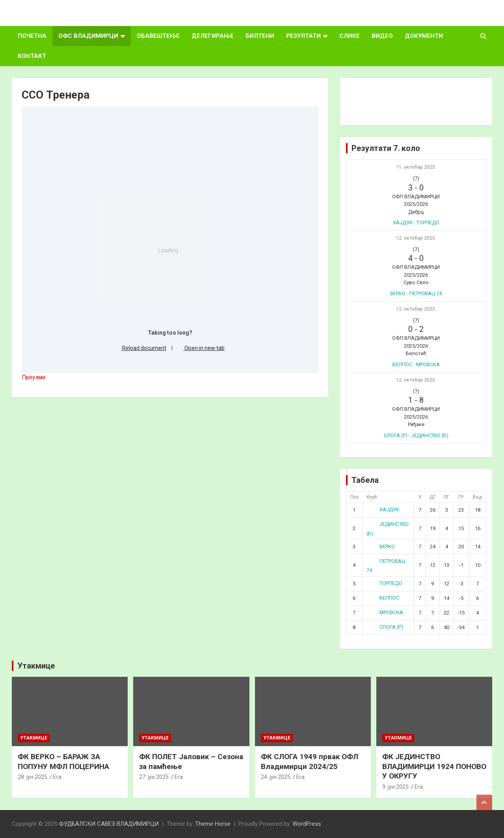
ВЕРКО (381, 547)
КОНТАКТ (32, 56)
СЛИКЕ (350, 36)
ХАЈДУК (383, 509)
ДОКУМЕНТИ (424, 36)
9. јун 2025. (396, 787)
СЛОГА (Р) (385, 627)
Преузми (33, 377)
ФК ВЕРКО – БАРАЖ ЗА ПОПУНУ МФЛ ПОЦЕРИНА (63, 762)
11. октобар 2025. (416, 167)
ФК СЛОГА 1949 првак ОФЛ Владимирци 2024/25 (310, 762)
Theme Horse (213, 824)
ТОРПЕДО (384, 583)
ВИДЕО (382, 36)
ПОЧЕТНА (32, 36)
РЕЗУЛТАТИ (303, 36)
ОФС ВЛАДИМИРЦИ (88, 36)
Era (57, 777)
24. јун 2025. (276, 777)
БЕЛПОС (383, 598)
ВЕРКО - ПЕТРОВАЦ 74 (416, 293)
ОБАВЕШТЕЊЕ (158, 36)
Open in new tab (201, 348)
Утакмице (36, 666)
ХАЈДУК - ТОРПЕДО (416, 223)
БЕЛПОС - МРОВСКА (416, 364)
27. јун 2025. (154, 777)
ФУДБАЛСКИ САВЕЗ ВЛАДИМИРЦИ (109, 824)
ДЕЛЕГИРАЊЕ (213, 36)
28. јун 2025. (33, 777)
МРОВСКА (385, 612)
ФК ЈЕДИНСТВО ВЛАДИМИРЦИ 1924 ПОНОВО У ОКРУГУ (434, 766)
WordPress (307, 824)
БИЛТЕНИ (260, 36)
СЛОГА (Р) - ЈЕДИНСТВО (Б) (416, 435)
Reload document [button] (141, 348)
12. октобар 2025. (416, 238)
